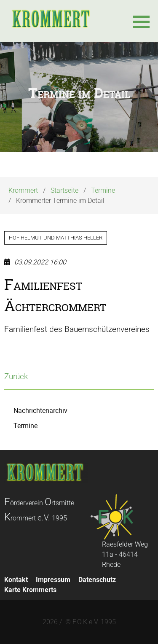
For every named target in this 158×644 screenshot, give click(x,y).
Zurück (16, 376)
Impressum (53, 580)
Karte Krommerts (30, 590)
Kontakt (16, 580)
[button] (141, 21)
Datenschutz (97, 580)
